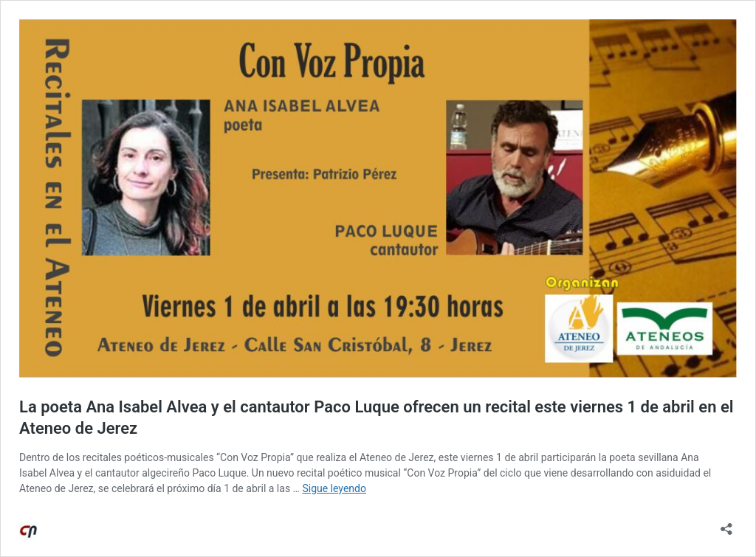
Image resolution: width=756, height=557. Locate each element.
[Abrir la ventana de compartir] (726, 524)
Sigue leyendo (334, 488)
